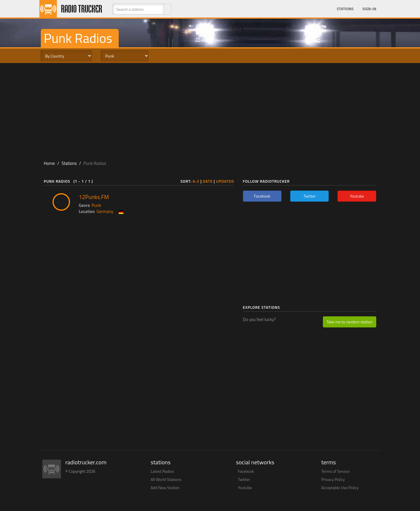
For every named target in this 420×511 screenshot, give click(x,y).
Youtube (245, 488)
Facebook (246, 471)
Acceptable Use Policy (340, 488)
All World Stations (166, 479)
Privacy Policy (333, 479)
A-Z (196, 181)
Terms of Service (336, 471)
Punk (96, 205)
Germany (105, 211)
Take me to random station (350, 322)
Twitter (244, 479)
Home (49, 163)
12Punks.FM (94, 197)
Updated (225, 181)
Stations (345, 9)
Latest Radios (162, 471)
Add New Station (165, 488)
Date (208, 181)
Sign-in (369, 9)
